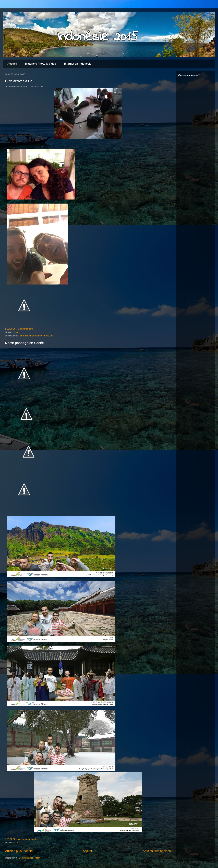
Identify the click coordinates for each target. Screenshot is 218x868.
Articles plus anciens (157, 851)
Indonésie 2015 (98, 37)
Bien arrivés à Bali (20, 81)
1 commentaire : (26, 329)
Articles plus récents (19, 851)
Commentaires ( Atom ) (30, 858)
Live (16, 332)
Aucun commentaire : (29, 839)
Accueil (12, 64)
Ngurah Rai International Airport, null (36, 336)
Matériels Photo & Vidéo (41, 64)
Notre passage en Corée (24, 343)
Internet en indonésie (78, 64)
